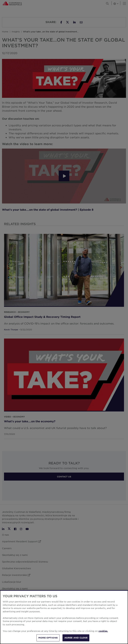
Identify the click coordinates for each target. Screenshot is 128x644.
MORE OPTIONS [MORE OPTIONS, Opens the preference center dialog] (48, 638)
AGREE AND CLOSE (76, 638)
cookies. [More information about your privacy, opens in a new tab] (103, 631)
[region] (64, 617)
